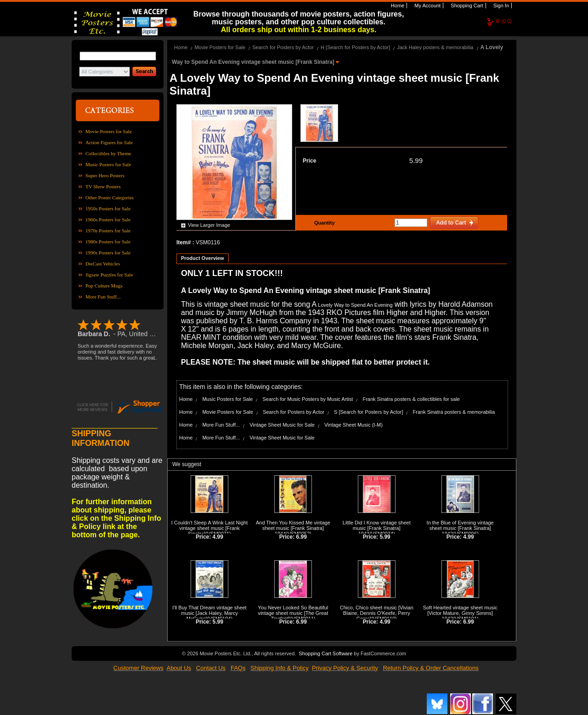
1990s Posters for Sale (108, 253)
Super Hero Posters (105, 175)
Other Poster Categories (110, 197)
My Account (427, 6)
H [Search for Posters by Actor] (355, 47)
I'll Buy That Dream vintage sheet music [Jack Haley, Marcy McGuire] (209, 613)
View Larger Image (209, 225)
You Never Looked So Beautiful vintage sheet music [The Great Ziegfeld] (293, 613)
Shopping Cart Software (325, 653)
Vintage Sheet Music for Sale (282, 425)
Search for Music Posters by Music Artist (308, 399)
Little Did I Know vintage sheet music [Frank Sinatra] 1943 (377, 528)
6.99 (302, 537)
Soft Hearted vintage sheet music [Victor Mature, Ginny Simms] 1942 (460, 613)
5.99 (416, 160)
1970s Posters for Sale (108, 231)
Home (397, 6)
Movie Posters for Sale (109, 131)
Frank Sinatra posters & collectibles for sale (411, 399)
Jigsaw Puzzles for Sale (109, 275)
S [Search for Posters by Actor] (368, 412)
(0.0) (504, 21)
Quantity (323, 223)
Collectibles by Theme (108, 153)
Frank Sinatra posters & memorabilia (454, 412)
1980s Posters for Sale (108, 242)
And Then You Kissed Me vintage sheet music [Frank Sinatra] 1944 (293, 528)
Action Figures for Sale (109, 142)
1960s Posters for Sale (108, 220)
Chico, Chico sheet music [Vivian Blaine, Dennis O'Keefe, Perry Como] (377, 613)
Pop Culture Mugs (104, 286)
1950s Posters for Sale (108, 208)
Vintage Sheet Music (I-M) (353, 425)
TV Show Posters (103, 186)
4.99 (218, 537)
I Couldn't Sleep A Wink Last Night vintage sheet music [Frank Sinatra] (210, 528)
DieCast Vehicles (103, 264)
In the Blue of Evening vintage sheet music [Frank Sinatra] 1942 (460, 528)
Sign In (500, 6)
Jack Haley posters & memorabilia (435, 47)
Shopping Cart (466, 6)
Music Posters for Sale (108, 164)
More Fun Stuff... (103, 297)
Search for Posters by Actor (283, 47)
